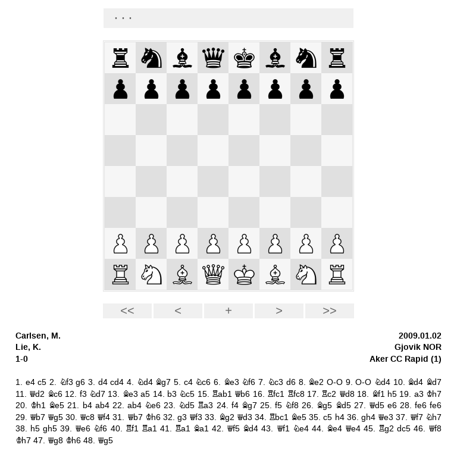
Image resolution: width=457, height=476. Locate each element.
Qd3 (245, 417)
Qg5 (55, 417)
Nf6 (248, 382)
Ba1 (201, 429)
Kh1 (38, 405)
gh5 (50, 429)
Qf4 (104, 417)
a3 (419, 394)
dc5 (404, 429)
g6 (80, 382)
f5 (278, 405)
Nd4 (145, 382)
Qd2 (37, 394)
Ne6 (153, 405)
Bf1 (378, 394)
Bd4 (415, 382)
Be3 (231, 382)
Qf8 (435, 429)
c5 (42, 382)
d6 (291, 382)
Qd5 (377, 405)
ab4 (102, 405)
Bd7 (434, 382)
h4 (340, 417)
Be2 (316, 382)
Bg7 (163, 382)
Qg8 (55, 441)
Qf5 (233, 429)
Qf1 (283, 429)
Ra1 (149, 429)
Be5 (57, 405)
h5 (392, 394)
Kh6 (153, 417)
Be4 (334, 429)
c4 (188, 382)
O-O (335, 382)
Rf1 (132, 429)
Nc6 (203, 382)
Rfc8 (296, 394)
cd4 (117, 382)
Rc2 (329, 394)
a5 (145, 394)
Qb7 (37, 417)
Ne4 (301, 429)
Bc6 (55, 394)
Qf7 (417, 417)
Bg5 (324, 405)
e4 (30, 382)
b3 (172, 394)
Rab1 (222, 394)
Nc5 (187, 394)
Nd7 (97, 394)
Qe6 (83, 429)
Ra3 (205, 405)
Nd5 (187, 405)
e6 (392, 405)
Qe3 (386, 417)
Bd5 (343, 405)
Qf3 (196, 417)
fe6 (421, 405)
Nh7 (433, 417)
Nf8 (292, 405)
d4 (103, 382)
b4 (87, 405)
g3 (182, 417)
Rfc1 (276, 394)
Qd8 (347, 394)
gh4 (368, 417)
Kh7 (434, 394)
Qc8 (87, 417)
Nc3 (276, 382)
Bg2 (227, 417)
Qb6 (242, 394)
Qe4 (353, 429)
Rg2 (386, 429)
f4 (235, 405)
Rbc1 (279, 417)
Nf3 (66, 382)
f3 (83, 394)
